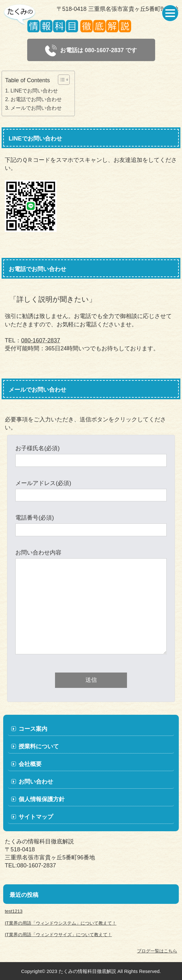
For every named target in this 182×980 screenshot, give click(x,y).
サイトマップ (36, 817)
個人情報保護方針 (42, 799)
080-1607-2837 (41, 340)
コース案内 (33, 729)
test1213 (14, 911)
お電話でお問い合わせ (36, 99)
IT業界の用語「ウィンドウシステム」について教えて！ (61, 923)
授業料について (39, 746)
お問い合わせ (36, 782)
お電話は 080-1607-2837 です (91, 51)
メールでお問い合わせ (36, 108)
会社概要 (30, 764)
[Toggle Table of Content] (61, 80)
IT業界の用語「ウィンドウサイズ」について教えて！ (58, 935)
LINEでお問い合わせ (34, 91)
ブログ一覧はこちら (157, 951)
